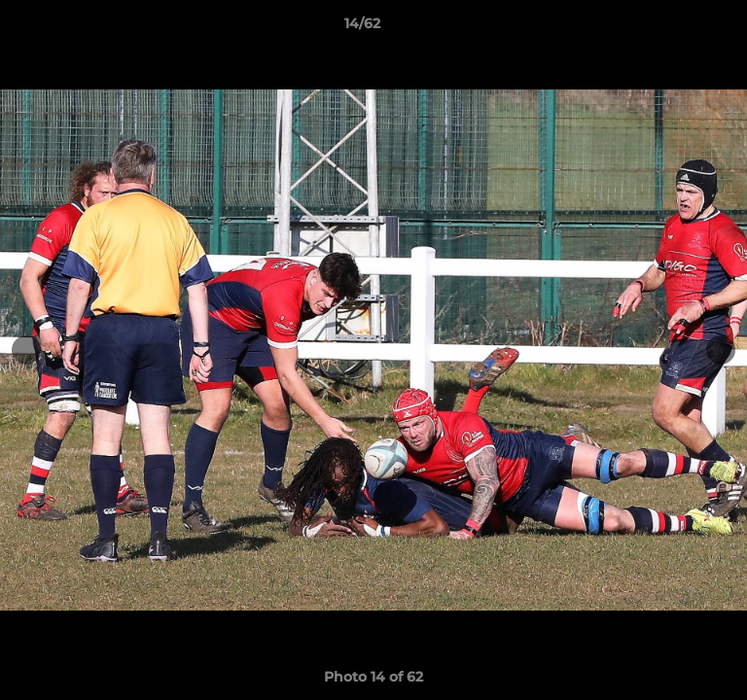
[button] (677, 28)
